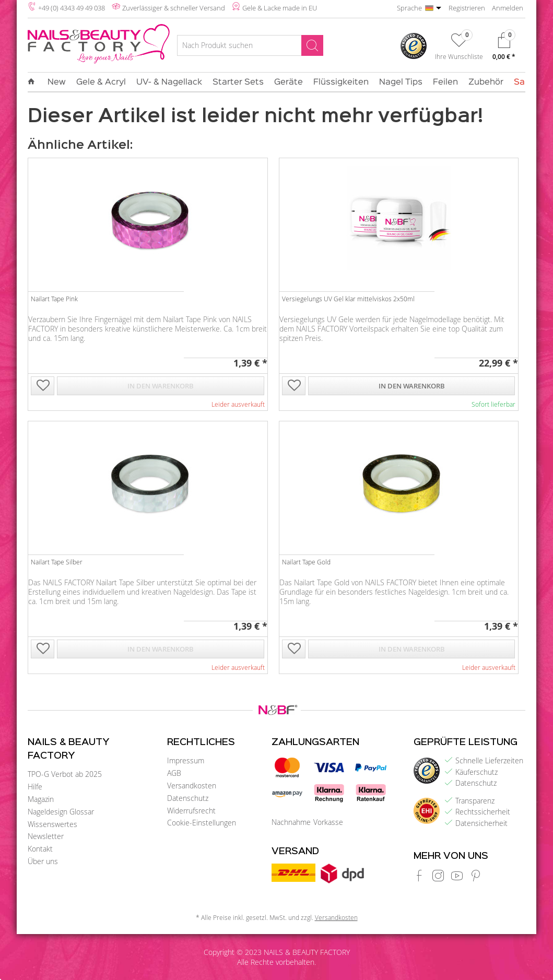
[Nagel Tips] (401, 82)
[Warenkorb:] (504, 49)
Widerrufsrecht (191, 811)
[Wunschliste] (459, 49)
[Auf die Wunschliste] (43, 386)
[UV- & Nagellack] (169, 82)
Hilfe (35, 787)
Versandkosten (192, 786)
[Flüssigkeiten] (341, 82)
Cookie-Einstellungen (202, 823)
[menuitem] (250, 47)
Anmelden (508, 8)
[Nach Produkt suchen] (250, 45)
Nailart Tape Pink (54, 299)
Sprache (409, 8)
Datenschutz (188, 798)
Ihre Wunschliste (459, 56)
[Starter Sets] (238, 82)
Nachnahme (291, 822)
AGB (174, 773)
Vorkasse (328, 822)
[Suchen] (312, 45)
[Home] (34, 82)
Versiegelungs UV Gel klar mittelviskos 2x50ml (348, 299)
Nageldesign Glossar (61, 812)
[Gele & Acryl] (101, 82)
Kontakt (40, 849)
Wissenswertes (52, 824)
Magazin (41, 799)
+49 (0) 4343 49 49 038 (72, 8)
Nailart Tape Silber (57, 562)
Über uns (43, 861)
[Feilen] (445, 82)
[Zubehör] (486, 82)
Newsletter (46, 836)
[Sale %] (525, 82)
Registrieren (467, 8)
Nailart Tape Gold (306, 562)
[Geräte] (289, 82)
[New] (57, 82)
